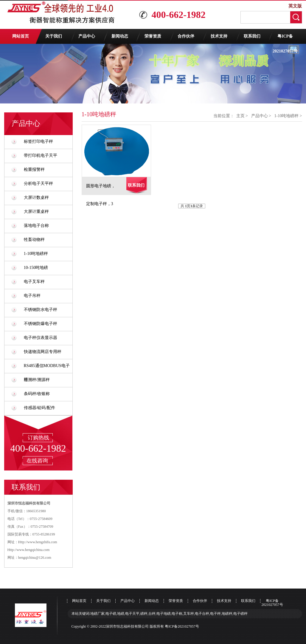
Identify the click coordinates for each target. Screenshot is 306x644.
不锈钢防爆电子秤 (41, 324)
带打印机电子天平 (41, 155)
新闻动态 (120, 36)
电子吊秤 (32, 296)
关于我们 (54, 36)
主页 (240, 116)
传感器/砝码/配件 (40, 408)
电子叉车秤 (34, 282)
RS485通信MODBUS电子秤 (47, 368)
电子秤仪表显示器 (41, 338)
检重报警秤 (34, 169)
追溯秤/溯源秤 (37, 380)
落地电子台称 (36, 226)
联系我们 (252, 36)
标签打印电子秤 (38, 141)
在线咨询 (37, 461)
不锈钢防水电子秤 (41, 310)
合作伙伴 (186, 36)
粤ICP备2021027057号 (285, 39)
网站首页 (21, 36)
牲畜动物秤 (34, 240)
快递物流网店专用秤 (43, 352)
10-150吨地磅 (36, 268)
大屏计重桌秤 (36, 212)
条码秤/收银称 (37, 394)
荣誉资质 (153, 36)
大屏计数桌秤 (36, 198)
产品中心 (87, 36)
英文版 (295, 6)
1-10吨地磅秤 (36, 254)
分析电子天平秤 (38, 184)
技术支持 (219, 36)
